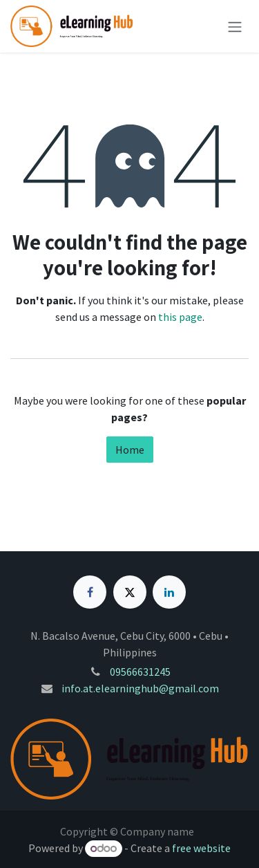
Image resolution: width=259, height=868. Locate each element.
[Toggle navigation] (235, 26)
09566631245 (140, 672)
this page (180, 317)
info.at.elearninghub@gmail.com (140, 688)
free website (201, 848)
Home (130, 450)
